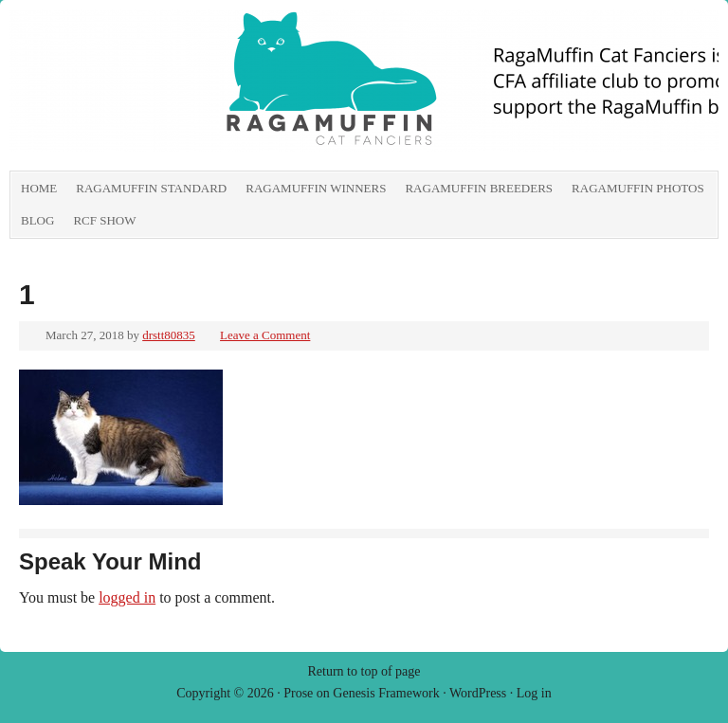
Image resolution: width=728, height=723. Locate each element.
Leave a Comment (265, 335)
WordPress (478, 693)
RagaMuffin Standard (151, 188)
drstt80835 (169, 335)
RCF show (104, 220)
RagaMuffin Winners (316, 188)
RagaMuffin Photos (638, 188)
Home (39, 188)
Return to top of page (364, 671)
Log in (534, 693)
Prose (298, 693)
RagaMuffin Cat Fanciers (223, 90)
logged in (127, 597)
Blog (37, 220)
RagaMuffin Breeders (479, 188)
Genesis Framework (386, 693)
